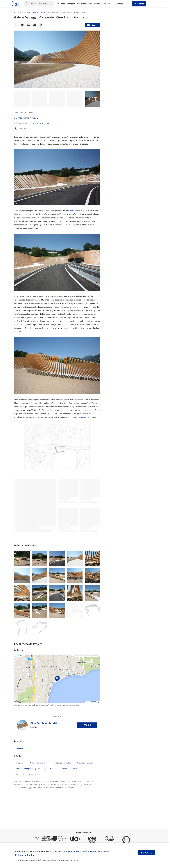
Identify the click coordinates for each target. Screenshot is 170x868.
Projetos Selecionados (62, 763)
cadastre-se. (74, 860)
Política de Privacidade (95, 852)
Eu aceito (147, 853)
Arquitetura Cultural (85, 763)
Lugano (71, 211)
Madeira (20, 749)
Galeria (18, 118)
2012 (26, 128)
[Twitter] (22, 25)
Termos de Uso (74, 852)
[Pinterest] (41, 25)
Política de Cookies (25, 855)
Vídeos (107, 4)
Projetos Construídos (38, 763)
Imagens (71, 4)
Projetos (61, 4)
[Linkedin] (28, 25)
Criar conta (139, 4)
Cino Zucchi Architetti (40, 123)
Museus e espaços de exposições (29, 769)
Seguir (87, 725)
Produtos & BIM (84, 4)
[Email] (35, 25)
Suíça (35, 118)
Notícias (98, 4)
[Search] (42, 4)
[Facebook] (16, 25)
